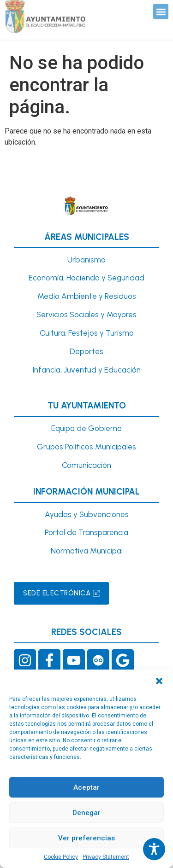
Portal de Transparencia (86, 532)
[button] (159, 681)
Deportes (86, 351)
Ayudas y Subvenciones (87, 514)
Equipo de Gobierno (86, 428)
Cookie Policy (61, 857)
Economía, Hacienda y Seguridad (86, 278)
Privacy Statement (106, 857)
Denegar (86, 813)
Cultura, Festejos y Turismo (87, 333)
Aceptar (86, 787)
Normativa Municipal (87, 551)
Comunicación (86, 465)
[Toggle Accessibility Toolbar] (154, 849)
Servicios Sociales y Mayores (86, 315)
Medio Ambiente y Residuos (87, 296)
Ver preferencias (86, 838)
